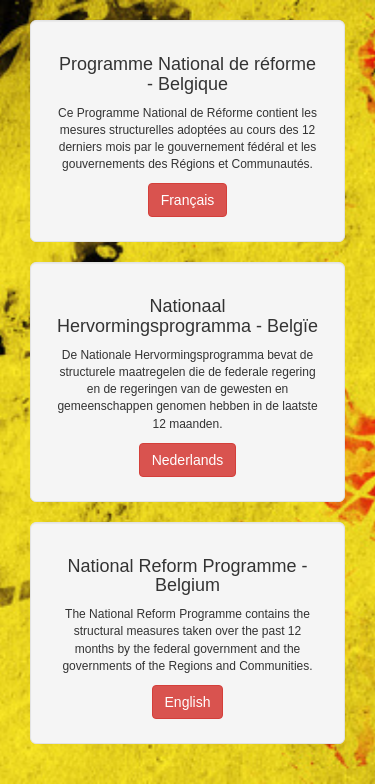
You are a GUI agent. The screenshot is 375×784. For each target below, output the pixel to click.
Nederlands (188, 460)
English (188, 702)
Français (188, 200)
